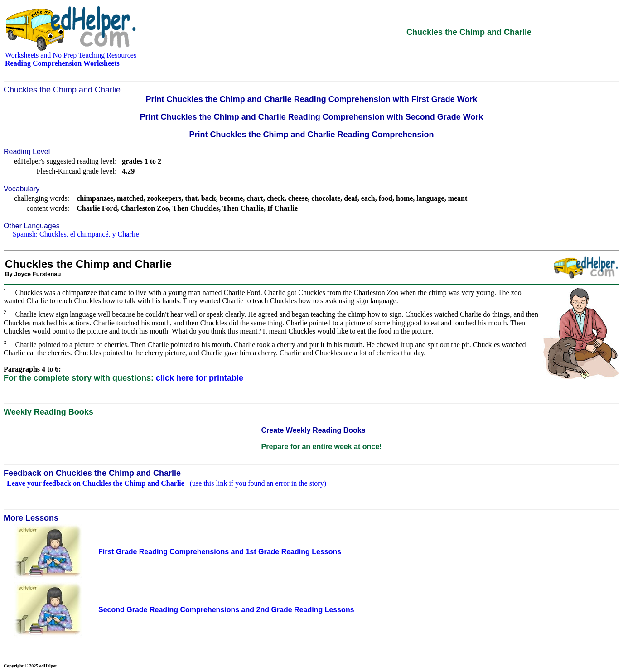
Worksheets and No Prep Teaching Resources (71, 55)
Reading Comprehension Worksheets (62, 63)
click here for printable (200, 378)
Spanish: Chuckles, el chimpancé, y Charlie (76, 234)
